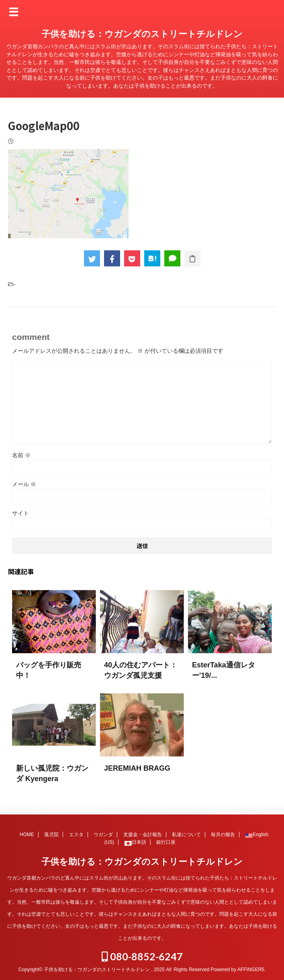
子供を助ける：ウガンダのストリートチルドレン (142, 34)
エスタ (76, 834)
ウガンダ (103, 834)
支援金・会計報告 (143, 834)
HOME (27, 834)
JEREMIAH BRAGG (137, 768)
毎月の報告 (223, 834)
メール (24, 484)
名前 (21, 455)
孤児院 (51, 834)
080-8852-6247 (142, 956)
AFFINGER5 (251, 969)
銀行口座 (166, 842)
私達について (186, 834)
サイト (20, 513)
